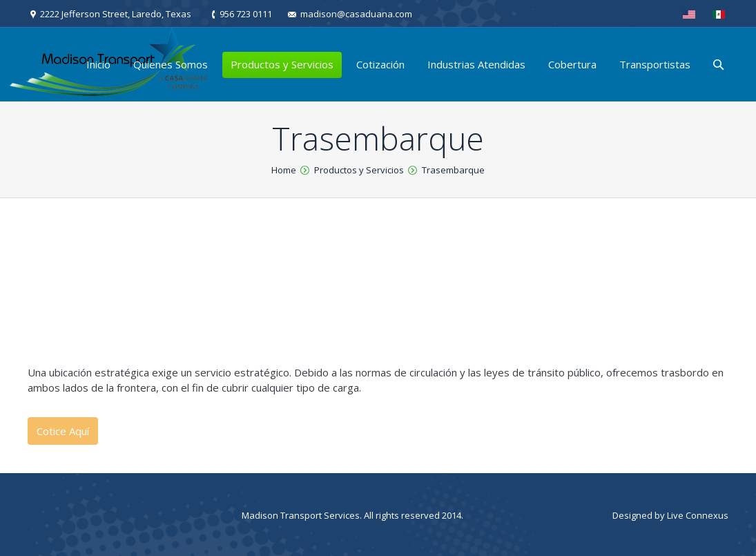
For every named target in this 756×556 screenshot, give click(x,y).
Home (284, 170)
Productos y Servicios (359, 170)
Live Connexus (698, 515)
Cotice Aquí (63, 431)
